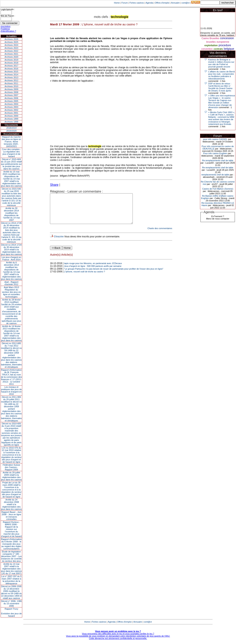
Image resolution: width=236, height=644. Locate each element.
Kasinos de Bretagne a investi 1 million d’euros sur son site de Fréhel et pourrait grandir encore (221, 63)
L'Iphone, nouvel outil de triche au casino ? (85, 277)
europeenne (223, 42)
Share (54, 185)
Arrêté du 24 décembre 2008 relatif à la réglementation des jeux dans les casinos (12, 504)
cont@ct (186, 3)
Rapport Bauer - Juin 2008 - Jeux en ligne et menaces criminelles (11, 516)
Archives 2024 (11, 45)
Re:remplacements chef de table (218, 160)
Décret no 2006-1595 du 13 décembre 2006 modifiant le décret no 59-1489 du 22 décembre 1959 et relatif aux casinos (12, 592)
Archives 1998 (11, 122)
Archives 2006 (11, 98)
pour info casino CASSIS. (215, 139)
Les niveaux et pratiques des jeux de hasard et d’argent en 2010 (12, 391)
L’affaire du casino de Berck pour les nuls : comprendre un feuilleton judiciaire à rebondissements (222, 75)
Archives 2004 (11, 104)
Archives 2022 (11, 51)
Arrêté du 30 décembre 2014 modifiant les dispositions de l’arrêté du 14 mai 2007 (12, 214)
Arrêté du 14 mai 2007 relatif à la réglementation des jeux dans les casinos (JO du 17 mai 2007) (12, 569)
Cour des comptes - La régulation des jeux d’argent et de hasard (11, 153)
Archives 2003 (11, 107)
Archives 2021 (11, 54)
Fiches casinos (137, 3)
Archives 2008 (11, 92)
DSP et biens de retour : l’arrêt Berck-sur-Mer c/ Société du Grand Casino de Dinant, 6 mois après (220, 87)
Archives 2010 (11, 86)
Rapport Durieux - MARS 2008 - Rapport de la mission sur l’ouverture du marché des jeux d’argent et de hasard (11, 529)
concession (227, 38)
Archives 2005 (11, 101)
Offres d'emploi (162, 3)
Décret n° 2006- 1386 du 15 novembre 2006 (12, 603)
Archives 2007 (11, 95)
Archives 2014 (11, 75)
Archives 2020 (11, 57)
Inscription (6, 26)
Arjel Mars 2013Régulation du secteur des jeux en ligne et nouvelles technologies (11, 292)
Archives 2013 (11, 77)
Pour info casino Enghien (215, 153)
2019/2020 (11, 131)
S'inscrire (59, 242)
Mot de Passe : (8, 16)
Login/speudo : (8, 9)
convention (207, 49)
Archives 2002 (11, 110)
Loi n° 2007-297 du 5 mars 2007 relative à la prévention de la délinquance (11, 580)
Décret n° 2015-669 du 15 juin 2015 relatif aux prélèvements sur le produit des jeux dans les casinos (11, 164)
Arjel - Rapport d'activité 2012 (12, 283)
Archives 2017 (11, 66)
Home (117, 3)
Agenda (149, 3)
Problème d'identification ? (8, 30)
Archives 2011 (11, 83)
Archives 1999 (11, 119)
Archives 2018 (11, 63)
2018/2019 (11, 128)
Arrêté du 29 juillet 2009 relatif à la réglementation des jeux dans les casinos (12, 476)
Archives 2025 (11, 42)
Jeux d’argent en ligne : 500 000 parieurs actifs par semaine (93, 272)
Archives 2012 (11, 80)
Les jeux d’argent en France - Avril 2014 (11, 258)
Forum (125, 3)
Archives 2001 (11, 113)
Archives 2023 (11, 48)
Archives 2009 (11, 89)
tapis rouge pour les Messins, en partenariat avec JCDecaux (93, 269)
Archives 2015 (11, 72)
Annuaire (175, 3)
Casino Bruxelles (210, 38)
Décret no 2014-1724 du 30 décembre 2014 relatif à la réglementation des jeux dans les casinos (12, 250)
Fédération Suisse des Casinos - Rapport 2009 (12, 467)
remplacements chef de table (215, 175)
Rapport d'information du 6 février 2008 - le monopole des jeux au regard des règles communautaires (12, 544)
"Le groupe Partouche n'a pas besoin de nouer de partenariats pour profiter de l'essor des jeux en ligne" (114, 275)
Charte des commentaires (160, 234)
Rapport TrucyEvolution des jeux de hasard (12, 612)
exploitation (211, 45)
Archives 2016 (11, 69)
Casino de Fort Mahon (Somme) (218, 189)
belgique (229, 49)
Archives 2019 (11, 60)
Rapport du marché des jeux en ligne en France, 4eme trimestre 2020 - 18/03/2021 (11, 142)
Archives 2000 (11, 116)
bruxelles (211, 42)
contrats (218, 49)
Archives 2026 (11, 39)
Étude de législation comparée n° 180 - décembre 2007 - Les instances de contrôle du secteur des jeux (11, 556)
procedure (225, 45)
